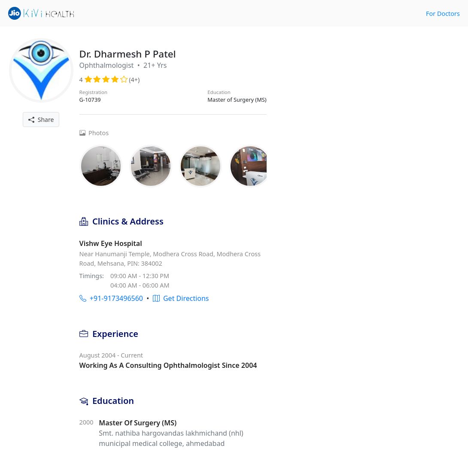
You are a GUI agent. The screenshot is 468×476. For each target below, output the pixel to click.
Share (41, 120)
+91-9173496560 (111, 298)
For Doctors (443, 14)
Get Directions (181, 298)
